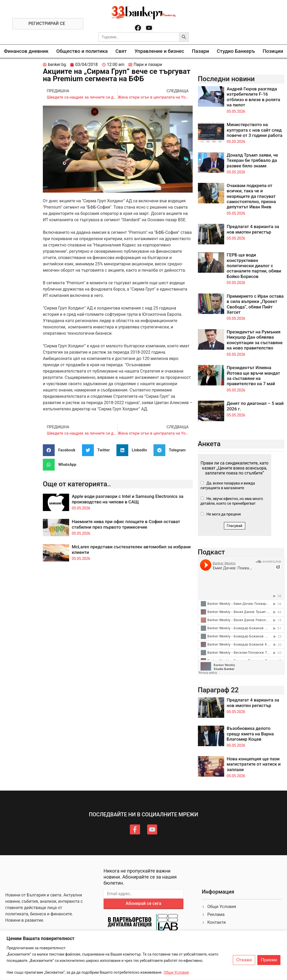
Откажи (244, 960)
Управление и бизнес (159, 51)
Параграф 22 (218, 690)
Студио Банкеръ (236, 51)
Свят (121, 51)
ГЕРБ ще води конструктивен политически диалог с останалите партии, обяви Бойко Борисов (254, 266)
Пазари (200, 51)
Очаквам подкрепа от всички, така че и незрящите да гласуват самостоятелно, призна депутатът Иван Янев (251, 196)
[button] (61, 450)
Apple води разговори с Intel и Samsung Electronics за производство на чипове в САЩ (128, 499)
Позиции (273, 51)
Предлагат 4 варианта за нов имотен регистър (253, 229)
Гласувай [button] (235, 526)
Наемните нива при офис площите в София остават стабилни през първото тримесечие (126, 524)
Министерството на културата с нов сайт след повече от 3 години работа (255, 130)
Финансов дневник (26, 51)
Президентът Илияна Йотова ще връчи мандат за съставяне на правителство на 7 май (253, 376)
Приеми (269, 960)
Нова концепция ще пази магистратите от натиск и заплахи (254, 764)
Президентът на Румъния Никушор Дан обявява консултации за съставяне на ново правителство (255, 340)
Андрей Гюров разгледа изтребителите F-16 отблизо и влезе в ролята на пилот (254, 97)
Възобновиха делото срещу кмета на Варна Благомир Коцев (250, 734)
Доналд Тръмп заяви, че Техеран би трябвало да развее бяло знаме (252, 160)
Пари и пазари (148, 65)
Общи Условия (176, 972)
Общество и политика (82, 51)
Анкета (209, 444)
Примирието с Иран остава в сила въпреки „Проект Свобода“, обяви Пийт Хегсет (255, 304)
